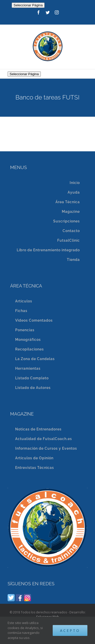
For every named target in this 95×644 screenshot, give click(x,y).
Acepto (70, 630)
